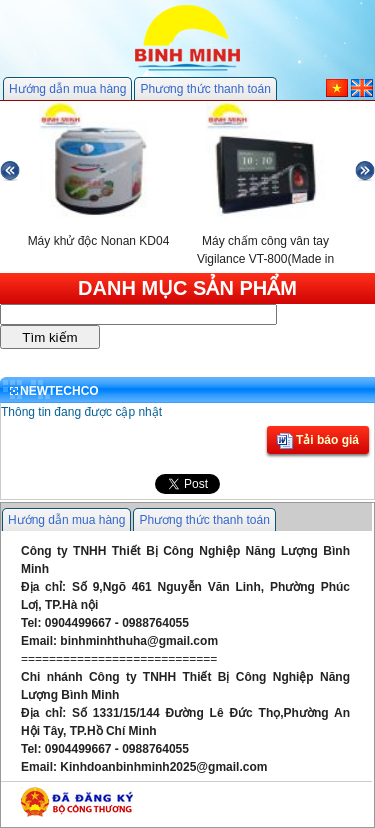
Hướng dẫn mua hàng (67, 89)
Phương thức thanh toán (205, 89)
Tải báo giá (318, 441)
